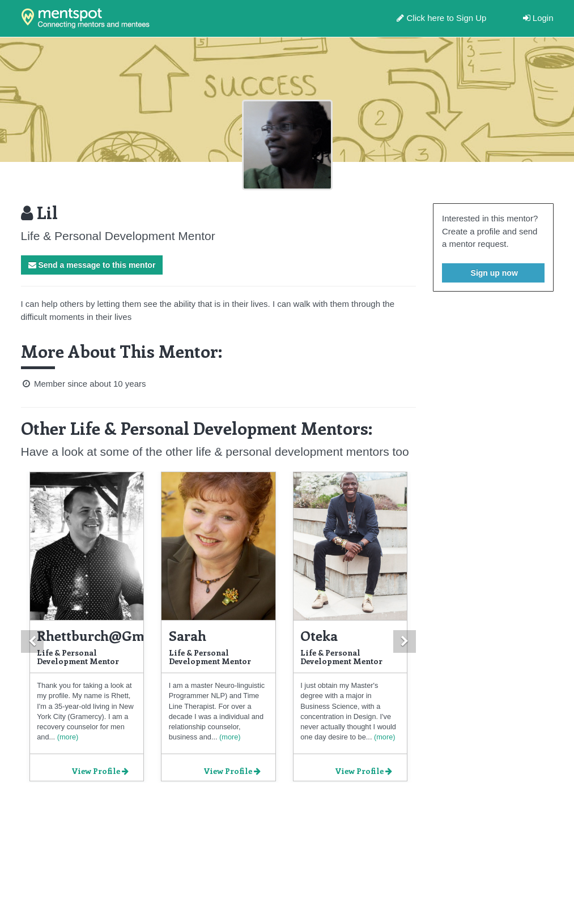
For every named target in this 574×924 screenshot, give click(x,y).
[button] (32, 641)
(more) (67, 737)
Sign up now (493, 273)
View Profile (100, 771)
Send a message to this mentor (92, 265)
